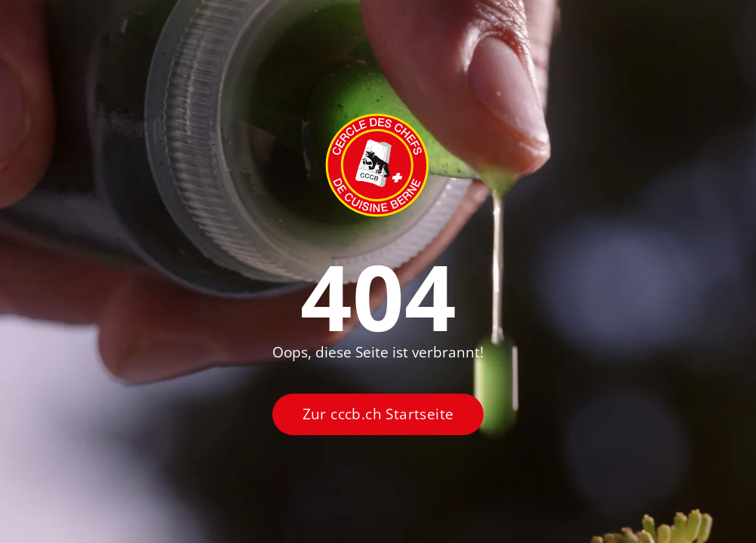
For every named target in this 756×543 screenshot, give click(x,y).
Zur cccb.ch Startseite (378, 414)
